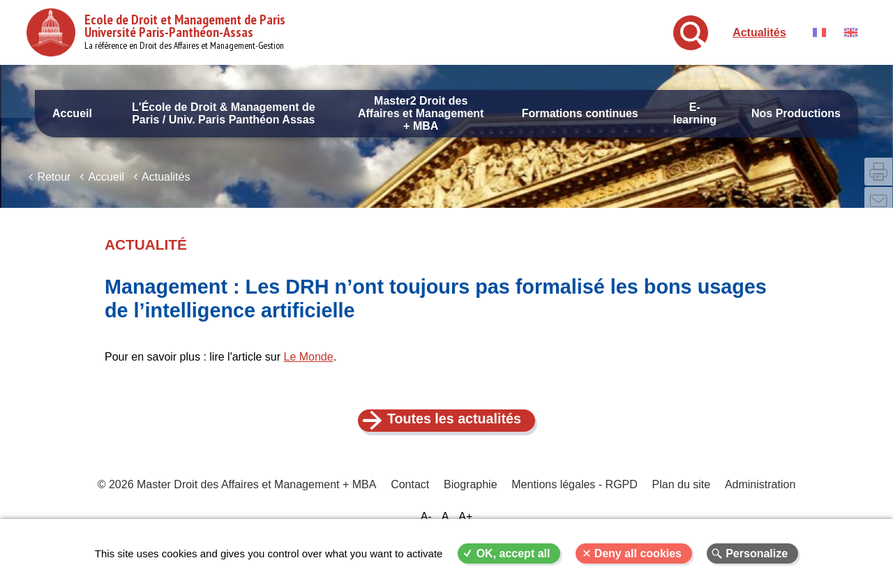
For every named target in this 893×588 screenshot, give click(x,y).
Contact (411, 496)
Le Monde (308, 367)
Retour (54, 187)
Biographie (471, 496)
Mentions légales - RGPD (575, 496)
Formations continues (580, 113)
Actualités (759, 32)
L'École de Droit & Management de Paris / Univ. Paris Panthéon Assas (224, 113)
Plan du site (680, 496)
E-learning (695, 113)
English (851, 32)
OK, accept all (513, 553)
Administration (759, 496)
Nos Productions (796, 113)
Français (819, 32)
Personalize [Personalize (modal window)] (757, 553)
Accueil (72, 113)
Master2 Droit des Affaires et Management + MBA (421, 113)
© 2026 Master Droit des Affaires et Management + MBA (239, 496)
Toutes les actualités (455, 429)
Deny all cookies (638, 553)
